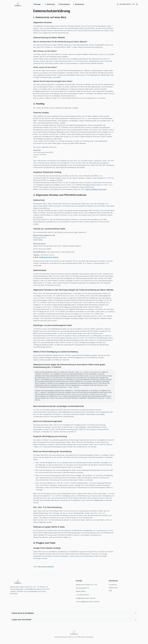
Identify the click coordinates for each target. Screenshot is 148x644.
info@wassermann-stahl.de (49, 257)
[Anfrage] (37, 4)
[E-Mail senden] (134, 4)
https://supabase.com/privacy (96, 189)
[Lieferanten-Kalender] (50, 4)
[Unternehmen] (64, 4)
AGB (110, 591)
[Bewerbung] (79, 4)
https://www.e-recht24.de (46, 567)
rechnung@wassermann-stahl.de (88, 602)
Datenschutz (113, 588)
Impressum (113, 585)
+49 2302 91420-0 (83, 595)
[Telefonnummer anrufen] (124, 4)
